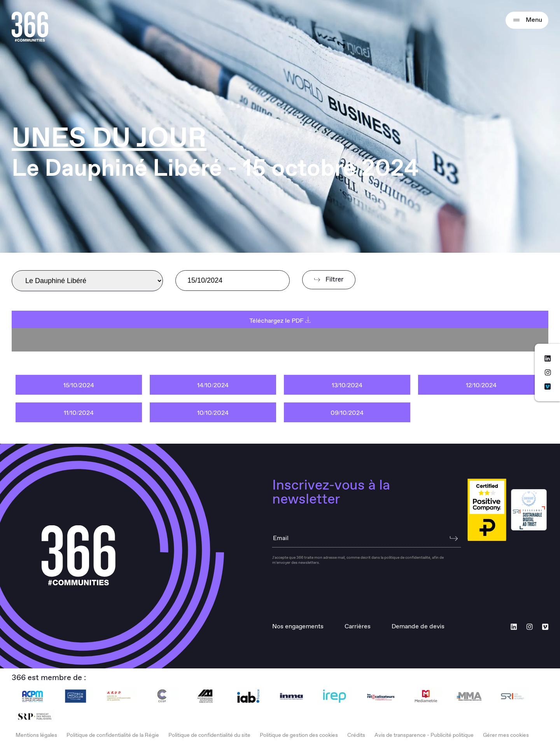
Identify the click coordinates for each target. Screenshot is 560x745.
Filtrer (329, 280)
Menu (527, 20)
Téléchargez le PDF (280, 321)
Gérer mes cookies (506, 735)
